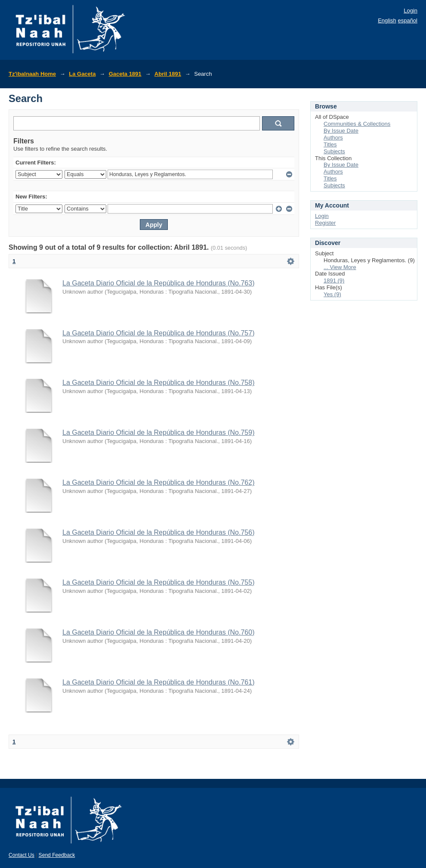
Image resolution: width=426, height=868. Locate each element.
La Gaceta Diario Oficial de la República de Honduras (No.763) (158, 283)
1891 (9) (334, 281)
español (407, 20)
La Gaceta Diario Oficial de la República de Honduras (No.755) (158, 582)
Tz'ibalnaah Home (32, 74)
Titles (330, 144)
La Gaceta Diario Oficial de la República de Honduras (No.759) (158, 432)
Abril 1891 (168, 74)
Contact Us (22, 855)
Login (411, 11)
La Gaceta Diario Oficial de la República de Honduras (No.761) (158, 682)
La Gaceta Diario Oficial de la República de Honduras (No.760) (158, 632)
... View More (340, 267)
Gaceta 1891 (125, 74)
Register (325, 223)
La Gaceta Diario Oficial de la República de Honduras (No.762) (158, 482)
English (387, 20)
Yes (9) (332, 294)
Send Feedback (57, 855)
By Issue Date (341, 131)
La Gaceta (82, 74)
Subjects (334, 151)
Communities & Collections (357, 124)
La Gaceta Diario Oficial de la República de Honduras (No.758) (158, 383)
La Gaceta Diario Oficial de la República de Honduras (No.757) (158, 333)
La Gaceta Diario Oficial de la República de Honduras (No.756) (158, 532)
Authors (333, 138)
